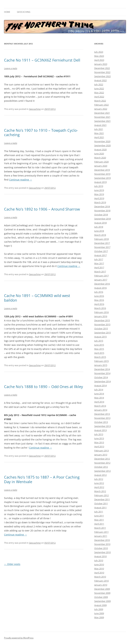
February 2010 (101, 581)
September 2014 (102, 381)
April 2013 (99, 447)
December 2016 (102, 284)
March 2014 (100, 406)
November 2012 (102, 463)
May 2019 (99, 194)
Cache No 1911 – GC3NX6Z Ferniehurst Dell (42, 60)
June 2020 (99, 154)
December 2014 (102, 369)
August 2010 (100, 556)
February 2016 (101, 312)
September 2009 (102, 601)
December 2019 (102, 170)
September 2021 (102, 121)
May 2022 (99, 93)
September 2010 (102, 552)
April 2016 (99, 304)
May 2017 (99, 263)
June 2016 (99, 296)
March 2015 (100, 357)
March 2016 (100, 308)
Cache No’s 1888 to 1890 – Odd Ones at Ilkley (44, 387)
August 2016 (100, 288)
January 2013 (101, 455)
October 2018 (101, 215)
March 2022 (100, 101)
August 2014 (100, 385)
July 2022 (99, 84)
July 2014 (99, 390)
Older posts (12, 564)
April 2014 (99, 402)
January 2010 (101, 585)
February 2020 (101, 162)
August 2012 (100, 475)
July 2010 (99, 560)
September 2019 (102, 178)
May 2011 (99, 520)
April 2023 (99, 60)
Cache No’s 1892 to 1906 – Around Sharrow (42, 209)
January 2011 (101, 536)
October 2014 (101, 377)
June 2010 (99, 564)
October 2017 (101, 251)
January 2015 (101, 365)
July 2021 (99, 129)
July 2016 (99, 292)
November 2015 (102, 324)
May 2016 (99, 300)
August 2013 (100, 430)
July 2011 (99, 512)
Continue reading (21, 180)
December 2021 (102, 113)
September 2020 (102, 145)
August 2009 (100, 605)
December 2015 (102, 320)
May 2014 (99, 398)
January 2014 (101, 410)
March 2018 (100, 235)
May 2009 (99, 617)
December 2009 (102, 589)
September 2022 (102, 76)
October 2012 (101, 467)
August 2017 (100, 255)
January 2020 (101, 166)
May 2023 (99, 56)
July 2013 (99, 434)
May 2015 (99, 349)
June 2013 (99, 438)
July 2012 (99, 479)
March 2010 (100, 577)
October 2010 (101, 548)
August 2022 (100, 80)
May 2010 (99, 569)
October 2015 (101, 329)
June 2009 (99, 613)
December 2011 (102, 499)
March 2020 (100, 158)
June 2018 (99, 231)
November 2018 (102, 211)
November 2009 (102, 593)
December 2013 (102, 414)
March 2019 (100, 202)
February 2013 (101, 451)
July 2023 (99, 52)
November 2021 (102, 117)
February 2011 (101, 532)
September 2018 (102, 219)
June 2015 (99, 345)
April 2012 (99, 487)
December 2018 (102, 206)
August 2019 (100, 182)
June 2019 (99, 190)
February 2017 (101, 276)
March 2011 (100, 528)
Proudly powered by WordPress (19, 638)
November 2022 (102, 72)
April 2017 (99, 267)
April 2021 (99, 137)
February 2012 (101, 495)
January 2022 (101, 109)
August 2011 (100, 508)
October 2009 (101, 597)
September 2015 (102, 333)
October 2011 (101, 503)
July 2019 (99, 186)
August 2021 (100, 125)
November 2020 (102, 141)
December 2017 (102, 243)
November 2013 (102, 418)
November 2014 (102, 373)
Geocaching (24, 12)
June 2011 (99, 516)
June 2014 (99, 394)
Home (7, 12)
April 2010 (99, 573)
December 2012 (102, 459)
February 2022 (101, 105)
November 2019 (102, 174)
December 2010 (102, 540)
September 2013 (102, 426)
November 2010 (102, 544)
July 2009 (99, 609)
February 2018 (101, 239)
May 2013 (99, 442)
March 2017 (100, 272)
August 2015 (100, 337)
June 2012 (99, 483)
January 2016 (101, 316)
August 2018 (100, 223)
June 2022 (99, 88)
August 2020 (100, 150)
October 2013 (101, 422)
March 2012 (100, 491)
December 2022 (102, 68)
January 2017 (101, 280)
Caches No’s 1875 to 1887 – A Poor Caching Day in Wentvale (42, 479)
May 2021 (99, 133)
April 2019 (99, 198)
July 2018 (99, 227)
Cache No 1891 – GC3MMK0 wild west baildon (37, 298)
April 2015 (99, 353)
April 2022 (99, 97)
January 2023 (101, 64)
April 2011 (99, 524)
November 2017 (102, 247)
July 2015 (99, 341)
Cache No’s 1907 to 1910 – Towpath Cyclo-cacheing (41, 132)
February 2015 (101, 361)
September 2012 (102, 471)
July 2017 (99, 259)
